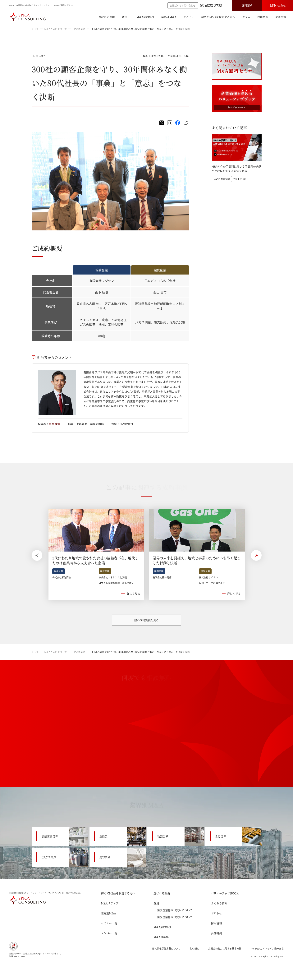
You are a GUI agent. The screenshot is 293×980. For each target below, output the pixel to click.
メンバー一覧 (109, 933)
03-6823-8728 (211, 5)
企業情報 (281, 17)
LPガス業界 (79, 29)
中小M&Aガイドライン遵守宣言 (267, 949)
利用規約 (194, 949)
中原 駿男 (55, 424)
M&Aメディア (110, 903)
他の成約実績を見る (146, 620)
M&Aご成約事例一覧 (55, 29)
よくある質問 (219, 903)
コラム (246, 17)
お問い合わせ (278, 5)
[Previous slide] (37, 555)
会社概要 (216, 933)
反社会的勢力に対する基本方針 (225, 949)
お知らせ (216, 913)
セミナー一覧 (109, 923)
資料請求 (247, 5)
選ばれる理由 (107, 17)
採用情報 (263, 17)
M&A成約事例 (145, 17)
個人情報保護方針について (166, 949)
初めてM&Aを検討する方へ (218, 17)
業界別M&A (169, 17)
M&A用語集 (161, 937)
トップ (35, 29)
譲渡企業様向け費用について (173, 910)
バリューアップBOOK (225, 893)
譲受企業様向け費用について (173, 917)
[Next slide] (256, 555)
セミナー (189, 17)
